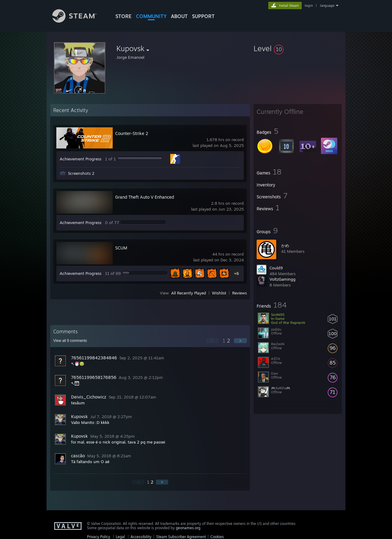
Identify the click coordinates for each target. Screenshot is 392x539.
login (309, 6)
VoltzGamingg (283, 279)
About (179, 16)
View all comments (70, 341)
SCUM (121, 248)
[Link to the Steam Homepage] (79, 21)
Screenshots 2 (81, 173)
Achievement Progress (81, 159)
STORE (124, 16)
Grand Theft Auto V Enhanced (145, 197)
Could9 (276, 268)
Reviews (239, 293)
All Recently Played (189, 293)
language (327, 6)
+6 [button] (236, 273)
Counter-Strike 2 (132, 133)
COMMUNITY (151, 16)
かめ (285, 245)
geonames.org (188, 528)
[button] (298, 48)
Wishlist (219, 293)
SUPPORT (203, 16)
